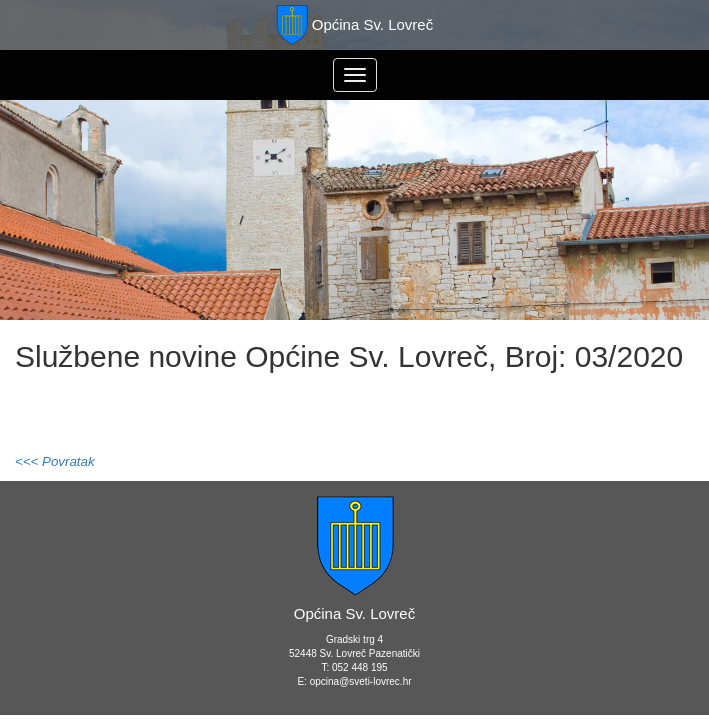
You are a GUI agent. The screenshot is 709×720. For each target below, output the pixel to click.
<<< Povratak (55, 461)
